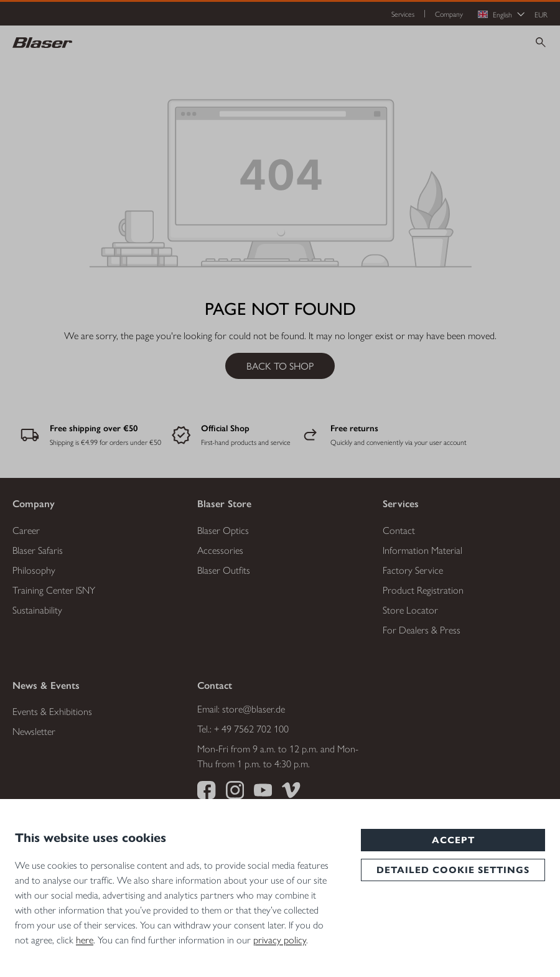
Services (403, 14)
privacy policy (280, 939)
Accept (453, 840)
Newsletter (34, 731)
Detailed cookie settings (453, 870)
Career (26, 530)
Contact (399, 530)
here (85, 939)
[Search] (541, 42)
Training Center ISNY (54, 590)
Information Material (422, 550)
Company (449, 14)
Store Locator (410, 610)
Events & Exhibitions (52, 711)
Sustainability (37, 610)
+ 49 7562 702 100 (251, 728)
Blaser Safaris (38, 550)
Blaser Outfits (224, 570)
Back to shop (280, 366)
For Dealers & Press (422, 629)
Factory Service (413, 570)
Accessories (220, 550)
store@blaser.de (254, 708)
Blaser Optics (223, 530)
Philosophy (34, 570)
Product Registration (423, 590)
